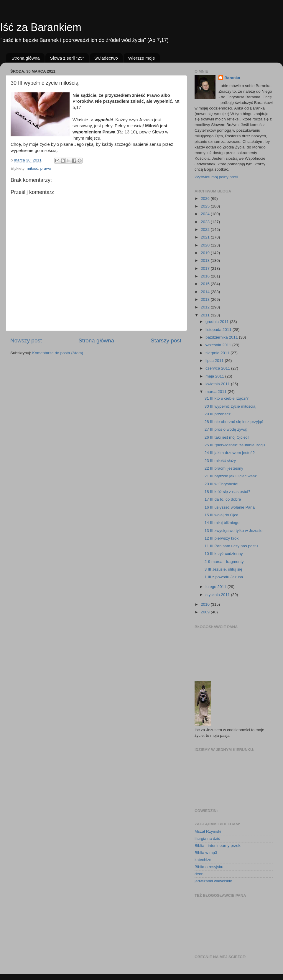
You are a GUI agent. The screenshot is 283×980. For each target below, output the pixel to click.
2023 (206, 222)
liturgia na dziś (207, 838)
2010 (206, 604)
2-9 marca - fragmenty (224, 562)
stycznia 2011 (218, 595)
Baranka (232, 78)
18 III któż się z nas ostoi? (227, 492)
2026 (206, 199)
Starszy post (166, 340)
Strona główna (26, 58)
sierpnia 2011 (218, 353)
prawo (46, 168)
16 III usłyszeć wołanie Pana (230, 507)
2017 (206, 268)
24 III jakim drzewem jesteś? (230, 453)
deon (199, 874)
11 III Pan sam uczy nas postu (231, 546)
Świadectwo (106, 58)
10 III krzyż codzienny (224, 554)
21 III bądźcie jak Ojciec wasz (231, 476)
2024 (206, 214)
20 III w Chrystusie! (222, 484)
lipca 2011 (215, 361)
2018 (206, 260)
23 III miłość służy (220, 461)
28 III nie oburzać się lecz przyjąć (234, 422)
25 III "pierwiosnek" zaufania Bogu (235, 445)
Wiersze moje (142, 58)
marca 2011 (217, 392)
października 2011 (222, 337)
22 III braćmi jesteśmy (224, 468)
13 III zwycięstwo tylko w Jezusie (234, 531)
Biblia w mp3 (206, 853)
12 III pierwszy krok (222, 538)
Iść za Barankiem (41, 27)
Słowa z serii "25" (67, 58)
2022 (206, 230)
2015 (206, 284)
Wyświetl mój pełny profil (216, 177)
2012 (206, 307)
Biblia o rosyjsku (209, 867)
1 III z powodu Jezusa (224, 577)
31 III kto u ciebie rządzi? (227, 398)
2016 (206, 276)
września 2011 (219, 345)
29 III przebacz (218, 414)
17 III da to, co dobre (223, 499)
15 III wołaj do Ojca (222, 515)
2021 (206, 237)
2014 (206, 292)
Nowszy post (26, 340)
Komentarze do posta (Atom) (58, 353)
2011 (206, 315)
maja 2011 (215, 376)
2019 (206, 253)
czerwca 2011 (218, 368)
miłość (32, 168)
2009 (206, 612)
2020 (206, 245)
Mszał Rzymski (208, 831)
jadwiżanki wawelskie (213, 881)
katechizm (204, 860)
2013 (206, 299)
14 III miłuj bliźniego (222, 523)
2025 (206, 206)
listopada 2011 (219, 330)
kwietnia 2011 (218, 384)
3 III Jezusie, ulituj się (223, 569)
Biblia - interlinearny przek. (218, 846)
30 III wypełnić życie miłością (230, 406)
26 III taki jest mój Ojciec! (227, 437)
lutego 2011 (216, 587)
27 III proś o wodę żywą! (226, 429)
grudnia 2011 (218, 322)
